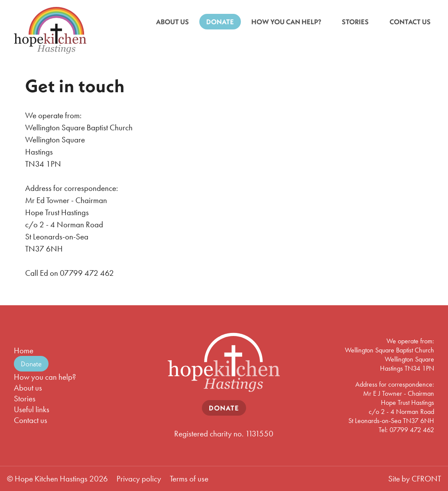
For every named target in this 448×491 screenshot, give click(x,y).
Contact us (31, 420)
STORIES (355, 22)
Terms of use (189, 479)
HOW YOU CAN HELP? (286, 22)
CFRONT (426, 479)
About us (28, 388)
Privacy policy (139, 479)
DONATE (220, 22)
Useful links (32, 409)
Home (24, 350)
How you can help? (45, 377)
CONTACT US (410, 22)
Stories (25, 399)
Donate (31, 364)
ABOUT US (172, 22)
